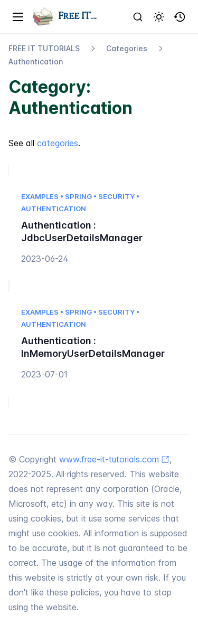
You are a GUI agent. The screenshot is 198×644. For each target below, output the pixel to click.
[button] (180, 17)
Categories (127, 48)
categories (58, 143)
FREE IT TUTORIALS (44, 48)
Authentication (36, 61)
